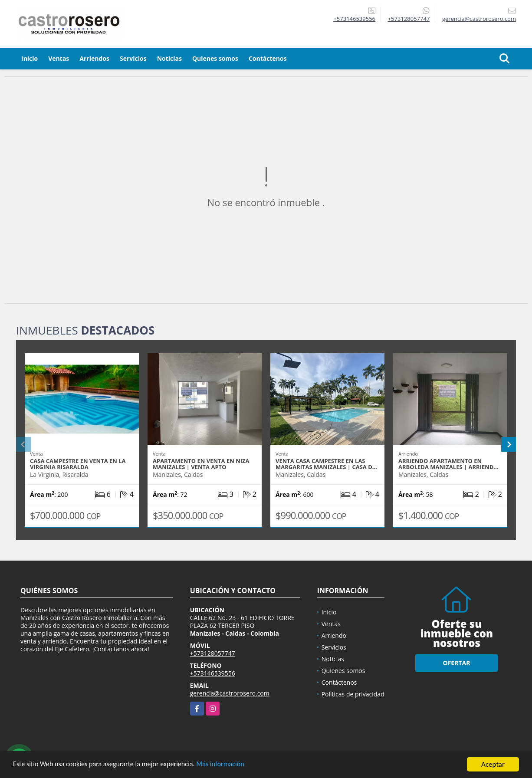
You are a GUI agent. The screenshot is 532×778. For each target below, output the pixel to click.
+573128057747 (409, 19)
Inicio (30, 58)
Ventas (59, 58)
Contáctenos (268, 58)
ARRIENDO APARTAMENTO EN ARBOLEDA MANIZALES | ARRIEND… (448, 464)
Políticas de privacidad (353, 694)
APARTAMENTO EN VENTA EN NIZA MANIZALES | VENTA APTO (201, 464)
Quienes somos (215, 58)
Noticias (169, 58)
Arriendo (334, 635)
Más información (231, 765)
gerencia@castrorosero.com (230, 693)
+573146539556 (354, 19)
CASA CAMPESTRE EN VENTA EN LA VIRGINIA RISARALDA (78, 464)
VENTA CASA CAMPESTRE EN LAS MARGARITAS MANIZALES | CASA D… (326, 464)
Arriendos (94, 58)
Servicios (133, 58)
